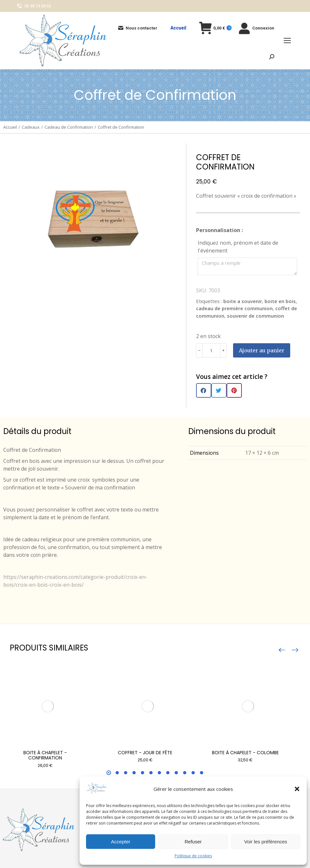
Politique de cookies (193, 856)
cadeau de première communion (234, 308)
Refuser (193, 842)
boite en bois (280, 301)
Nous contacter (137, 28)
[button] (297, 789)
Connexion (256, 28)
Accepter (121, 842)
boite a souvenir (243, 301)
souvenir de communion (255, 316)
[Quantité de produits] (211, 350)
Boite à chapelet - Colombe (245, 753)
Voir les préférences (266, 842)
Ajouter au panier (262, 350)
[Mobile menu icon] (287, 41)
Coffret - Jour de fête (145, 753)
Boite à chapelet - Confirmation (45, 755)
